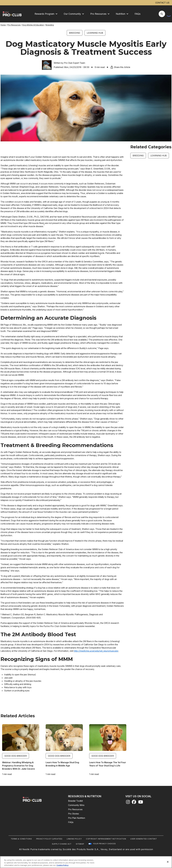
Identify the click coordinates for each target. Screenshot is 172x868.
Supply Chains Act (62, 844)
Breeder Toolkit (75, 801)
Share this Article (120, 67)
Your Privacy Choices (104, 844)
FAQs (138, 14)
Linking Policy (74, 839)
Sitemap (80, 844)
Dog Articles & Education (33, 25)
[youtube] (141, 803)
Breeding (50, 25)
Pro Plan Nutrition (77, 818)
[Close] (168, 862)
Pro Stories (74, 814)
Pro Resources (14, 25)
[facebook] (134, 803)
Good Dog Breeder (16, 756)
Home (3, 25)
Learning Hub (95, 33)
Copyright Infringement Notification (106, 839)
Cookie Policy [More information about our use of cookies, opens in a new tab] (62, 865)
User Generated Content (144, 839)
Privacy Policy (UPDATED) (49, 839)
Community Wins (76, 805)
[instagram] (128, 803)
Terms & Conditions (21, 839)
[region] (86, 862)
